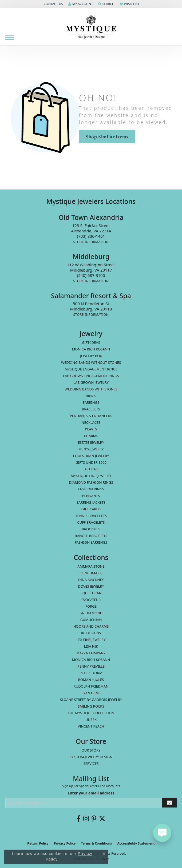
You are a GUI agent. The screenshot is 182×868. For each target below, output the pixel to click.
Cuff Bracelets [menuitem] (91, 522)
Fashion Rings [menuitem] (91, 489)
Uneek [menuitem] (91, 720)
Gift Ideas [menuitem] (91, 342)
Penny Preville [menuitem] (91, 666)
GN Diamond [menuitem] (91, 613)
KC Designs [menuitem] (91, 633)
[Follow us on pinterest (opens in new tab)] (94, 819)
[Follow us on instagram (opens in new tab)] (86, 819)
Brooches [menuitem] (91, 529)
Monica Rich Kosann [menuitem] (91, 660)
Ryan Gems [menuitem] (91, 693)
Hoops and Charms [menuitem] (91, 626)
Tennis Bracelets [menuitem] (91, 516)
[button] (53, 4)
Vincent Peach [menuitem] (91, 726)
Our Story (91, 750)
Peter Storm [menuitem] (91, 673)
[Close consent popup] (104, 854)
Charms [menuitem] (91, 436)
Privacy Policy (65, 843)
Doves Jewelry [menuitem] (91, 586)
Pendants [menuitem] (91, 496)
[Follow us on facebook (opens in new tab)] (79, 819)
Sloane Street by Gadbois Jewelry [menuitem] (91, 700)
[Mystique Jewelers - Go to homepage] (91, 27)
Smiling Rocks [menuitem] (91, 706)
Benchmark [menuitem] (91, 573)
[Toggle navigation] (10, 38)
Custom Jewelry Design (91, 757)
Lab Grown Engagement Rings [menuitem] (91, 376)
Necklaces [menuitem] (91, 422)
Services (91, 764)
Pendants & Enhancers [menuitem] (91, 416)
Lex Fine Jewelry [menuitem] (91, 640)
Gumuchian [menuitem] (91, 620)
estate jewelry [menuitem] (91, 442)
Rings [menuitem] (91, 396)
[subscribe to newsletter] (169, 803)
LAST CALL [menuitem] (91, 469)
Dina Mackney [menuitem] (91, 580)
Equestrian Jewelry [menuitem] (91, 456)
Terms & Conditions (97, 843)
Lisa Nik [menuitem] (91, 646)
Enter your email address (91, 793)
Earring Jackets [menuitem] (91, 502)
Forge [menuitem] (91, 606)
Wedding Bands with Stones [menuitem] (91, 389)
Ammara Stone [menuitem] (91, 566)
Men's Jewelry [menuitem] (91, 449)
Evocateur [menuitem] (91, 600)
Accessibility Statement (136, 843)
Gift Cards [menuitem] (91, 509)
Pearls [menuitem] (91, 429)
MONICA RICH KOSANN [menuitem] (91, 349)
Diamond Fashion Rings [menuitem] (91, 482)
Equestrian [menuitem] (91, 593)
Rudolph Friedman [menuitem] (91, 686)
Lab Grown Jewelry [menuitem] (91, 382)
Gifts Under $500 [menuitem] (91, 462)
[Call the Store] (91, 236)
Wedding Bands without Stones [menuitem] (91, 362)
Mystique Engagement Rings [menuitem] (91, 369)
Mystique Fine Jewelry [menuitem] (91, 476)
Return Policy (38, 843)
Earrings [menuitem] (91, 402)
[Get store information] (91, 242)
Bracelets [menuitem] (91, 409)
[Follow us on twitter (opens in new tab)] (102, 819)
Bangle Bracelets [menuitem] (91, 536)
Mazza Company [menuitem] (91, 653)
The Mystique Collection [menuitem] (91, 713)
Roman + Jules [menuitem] (91, 680)
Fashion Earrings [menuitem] (91, 542)
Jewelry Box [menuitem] (91, 356)
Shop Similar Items (107, 137)
